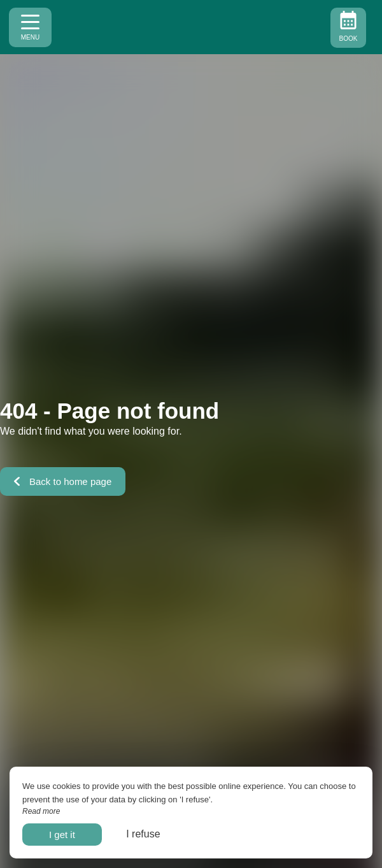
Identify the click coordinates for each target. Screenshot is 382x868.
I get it (62, 835)
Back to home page (63, 481)
